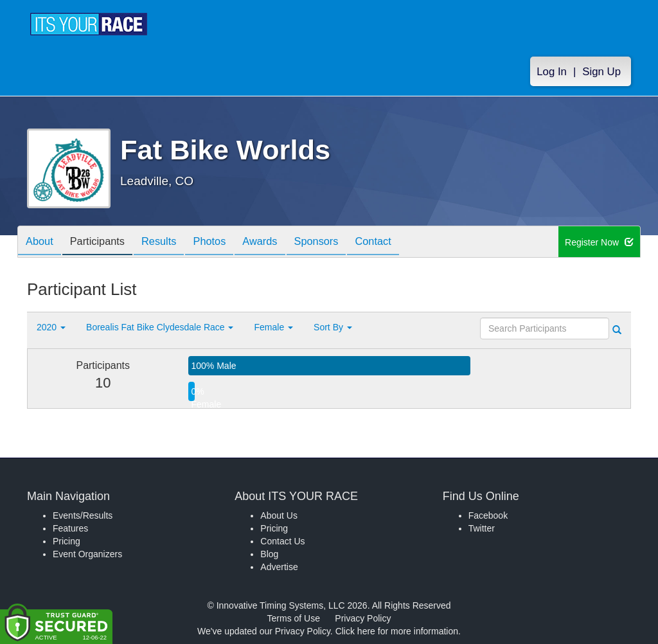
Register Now (599, 242)
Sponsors (343, 243)
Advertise (279, 567)
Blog (269, 554)
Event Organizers (87, 554)
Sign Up (601, 72)
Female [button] (273, 327)
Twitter (482, 528)
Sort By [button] (333, 327)
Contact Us (282, 541)
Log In (552, 72)
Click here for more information (397, 631)
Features (70, 528)
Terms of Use (294, 618)
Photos (227, 243)
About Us (279, 515)
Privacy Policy (363, 618)
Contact (405, 243)
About (42, 243)
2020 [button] (51, 327)
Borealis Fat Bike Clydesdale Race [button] (160, 327)
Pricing (67, 541)
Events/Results (83, 515)
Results (172, 243)
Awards (282, 243)
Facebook (488, 515)
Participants (105, 243)
